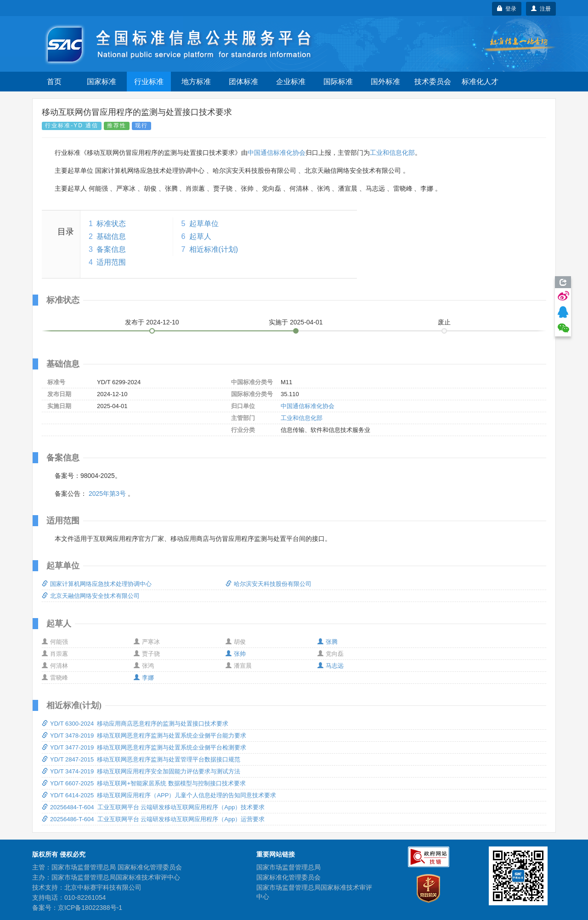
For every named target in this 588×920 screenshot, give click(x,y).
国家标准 (102, 82)
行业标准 (149, 82)
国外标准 (385, 82)
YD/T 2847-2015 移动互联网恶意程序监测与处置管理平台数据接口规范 (141, 759)
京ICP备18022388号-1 (90, 908)
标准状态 (111, 224)
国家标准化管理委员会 (288, 877)
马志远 (331, 666)
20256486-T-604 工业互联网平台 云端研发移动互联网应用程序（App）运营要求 (153, 819)
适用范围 (111, 262)
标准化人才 (480, 82)
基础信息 (111, 236)
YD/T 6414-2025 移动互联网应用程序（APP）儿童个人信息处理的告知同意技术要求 (159, 795)
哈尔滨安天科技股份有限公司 (269, 584)
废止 (444, 322)
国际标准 (338, 82)
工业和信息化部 (392, 153)
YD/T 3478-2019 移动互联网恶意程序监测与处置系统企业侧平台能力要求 (144, 735)
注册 (541, 9)
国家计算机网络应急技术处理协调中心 (97, 584)
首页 (54, 82)
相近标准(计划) (214, 249)
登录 (507, 9)
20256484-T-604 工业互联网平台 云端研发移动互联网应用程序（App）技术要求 (153, 807)
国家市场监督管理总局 (288, 867)
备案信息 (111, 249)
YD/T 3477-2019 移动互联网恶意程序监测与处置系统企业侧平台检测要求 (144, 747)
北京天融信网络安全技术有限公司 (91, 596)
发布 (152, 322)
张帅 (236, 654)
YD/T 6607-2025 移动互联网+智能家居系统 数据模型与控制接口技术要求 (144, 783)
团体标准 (243, 82)
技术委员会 (433, 82)
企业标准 (291, 82)
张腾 (328, 642)
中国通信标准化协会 (277, 153)
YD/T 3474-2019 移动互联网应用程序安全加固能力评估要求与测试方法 (141, 771)
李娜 (144, 678)
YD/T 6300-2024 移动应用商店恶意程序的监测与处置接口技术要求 (135, 724)
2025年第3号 (107, 494)
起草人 (200, 236)
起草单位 (204, 224)
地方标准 (196, 82)
